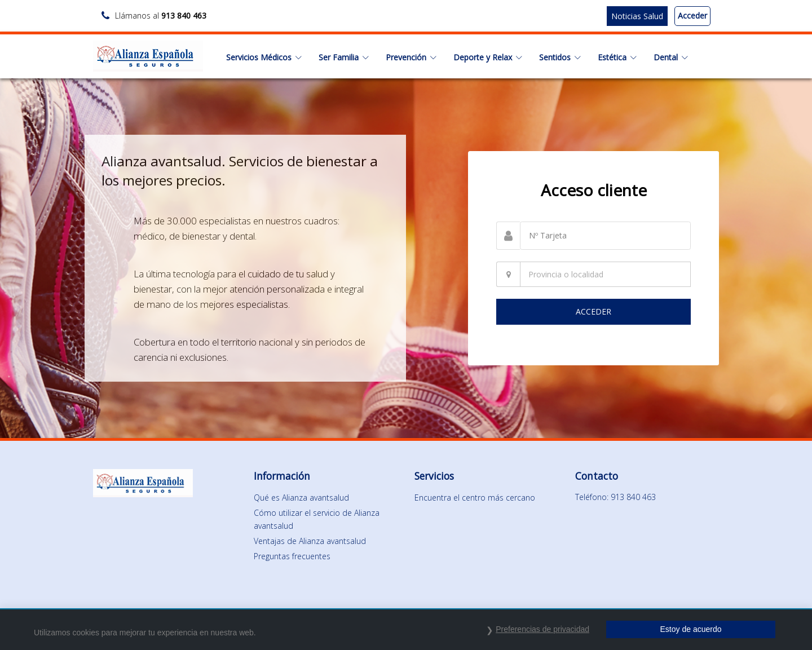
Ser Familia (344, 57)
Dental (671, 57)
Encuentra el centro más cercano (475, 498)
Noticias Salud (637, 16)
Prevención (411, 57)
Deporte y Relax (488, 57)
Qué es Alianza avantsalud (301, 498)
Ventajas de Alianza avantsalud (310, 541)
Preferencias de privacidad (542, 629)
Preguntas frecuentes (292, 556)
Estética (617, 57)
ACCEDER (593, 311)
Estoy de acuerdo (691, 629)
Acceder (692, 16)
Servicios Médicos (264, 57)
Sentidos (560, 57)
